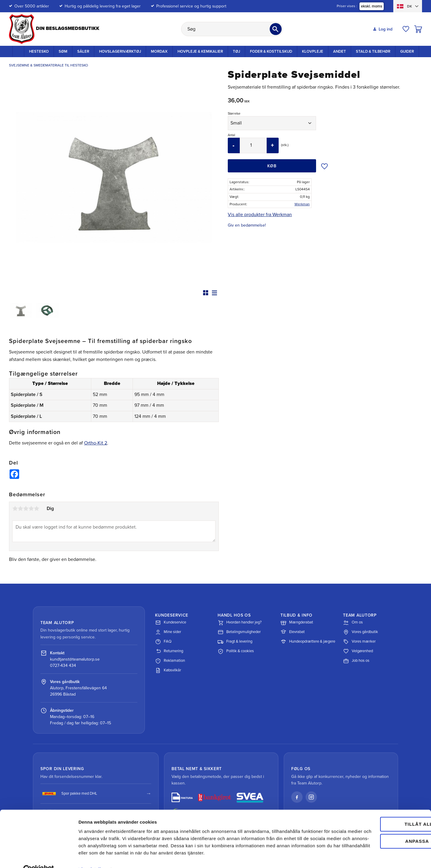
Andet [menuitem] (340, 51)
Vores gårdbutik (361, 632)
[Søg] (276, 29)
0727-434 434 (63, 666)
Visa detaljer (92, 856)
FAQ (163, 642)
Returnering (169, 651)
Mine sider (168, 632)
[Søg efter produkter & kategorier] (232, 29)
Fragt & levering (235, 642)
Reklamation (170, 661)
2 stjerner (20, 509)
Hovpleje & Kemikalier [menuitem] (200, 51)
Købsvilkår (168, 670)
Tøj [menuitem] (236, 51)
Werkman (302, 204)
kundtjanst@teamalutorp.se (75, 659)
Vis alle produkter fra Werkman (260, 215)
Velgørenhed (358, 651)
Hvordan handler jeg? (240, 623)
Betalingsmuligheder (239, 632)
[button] (406, 29)
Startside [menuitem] (18, 51)
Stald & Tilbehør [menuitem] (373, 51)
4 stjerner (31, 509)
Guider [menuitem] (407, 51)
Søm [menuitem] (63, 51)
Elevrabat (293, 632)
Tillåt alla (381, 804)
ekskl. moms (372, 6)
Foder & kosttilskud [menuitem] (271, 51)
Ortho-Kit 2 (96, 443)
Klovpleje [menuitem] (313, 51)
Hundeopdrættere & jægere (308, 642)
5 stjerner (37, 509)
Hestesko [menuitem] (39, 51)
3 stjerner (26, 509)
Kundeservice (171, 623)
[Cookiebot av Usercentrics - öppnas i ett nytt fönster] (39, 856)
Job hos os (356, 661)
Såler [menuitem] (83, 51)
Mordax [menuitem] (159, 51)
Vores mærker (359, 642)
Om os (353, 623)
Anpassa (381, 821)
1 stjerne (15, 509)
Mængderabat (297, 623)
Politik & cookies (236, 651)
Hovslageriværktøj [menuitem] (120, 51)
